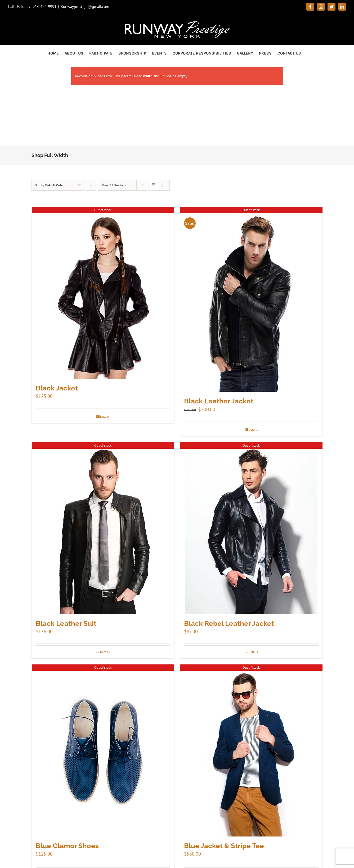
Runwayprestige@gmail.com (85, 6)
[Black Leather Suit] (103, 528)
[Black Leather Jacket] (251, 299)
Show (114, 185)
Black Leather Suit (66, 623)
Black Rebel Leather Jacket (229, 623)
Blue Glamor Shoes (67, 846)
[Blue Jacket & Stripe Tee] (251, 750)
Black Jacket (57, 388)
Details (105, 417)
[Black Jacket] (103, 293)
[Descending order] (91, 185)
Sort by (49, 185)
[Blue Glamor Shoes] (103, 750)
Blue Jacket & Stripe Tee (224, 846)
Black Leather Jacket (219, 401)
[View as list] (164, 185)
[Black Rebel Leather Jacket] (251, 528)
